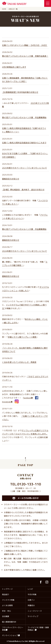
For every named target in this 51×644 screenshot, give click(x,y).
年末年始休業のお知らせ (20, 92)
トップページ (7, 589)
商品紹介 (6, 594)
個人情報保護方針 (9, 622)
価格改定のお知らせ (11, 179)
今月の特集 (32, 594)
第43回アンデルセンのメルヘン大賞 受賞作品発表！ (25, 56)
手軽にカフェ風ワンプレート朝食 (22, 337)
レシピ (30, 589)
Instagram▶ (7, 402)
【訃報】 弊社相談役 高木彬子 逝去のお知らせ (23, 190)
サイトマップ (33, 616)
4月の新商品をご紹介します (14, 67)
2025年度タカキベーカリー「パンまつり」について (24, 168)
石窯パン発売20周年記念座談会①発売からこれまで (24, 143)
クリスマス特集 (8, 600)
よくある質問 (7, 605)
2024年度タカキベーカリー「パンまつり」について (24, 251)
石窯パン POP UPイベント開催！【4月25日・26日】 (25, 45)
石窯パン (31, 600)
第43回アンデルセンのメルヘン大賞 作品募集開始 (24, 117)
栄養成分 (31, 605)
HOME (4, 9)
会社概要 (6, 616)
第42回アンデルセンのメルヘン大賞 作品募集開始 (24, 229)
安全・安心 (6, 611)
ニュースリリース (35, 611)
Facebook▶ (28, 398)
